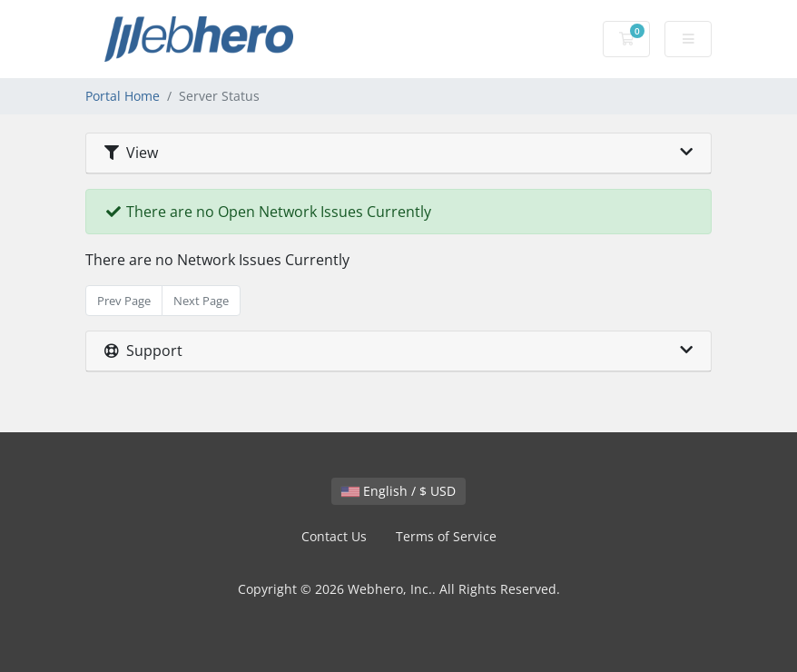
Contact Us (334, 536)
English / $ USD (398, 491)
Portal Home (123, 96)
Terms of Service (446, 536)
